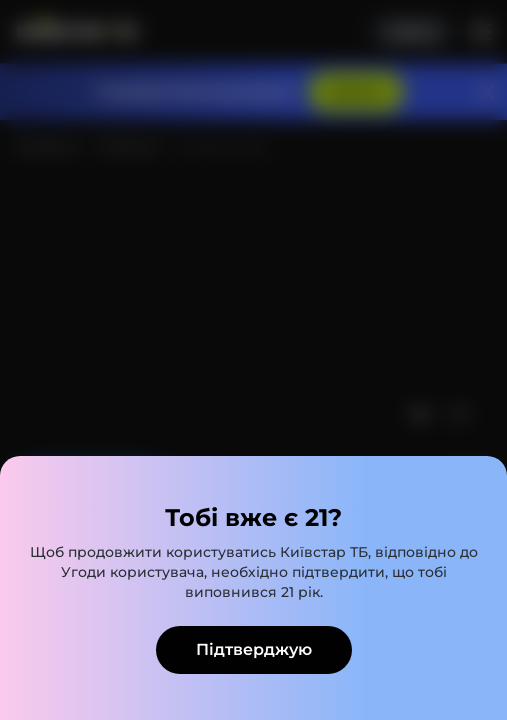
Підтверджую (254, 649)
